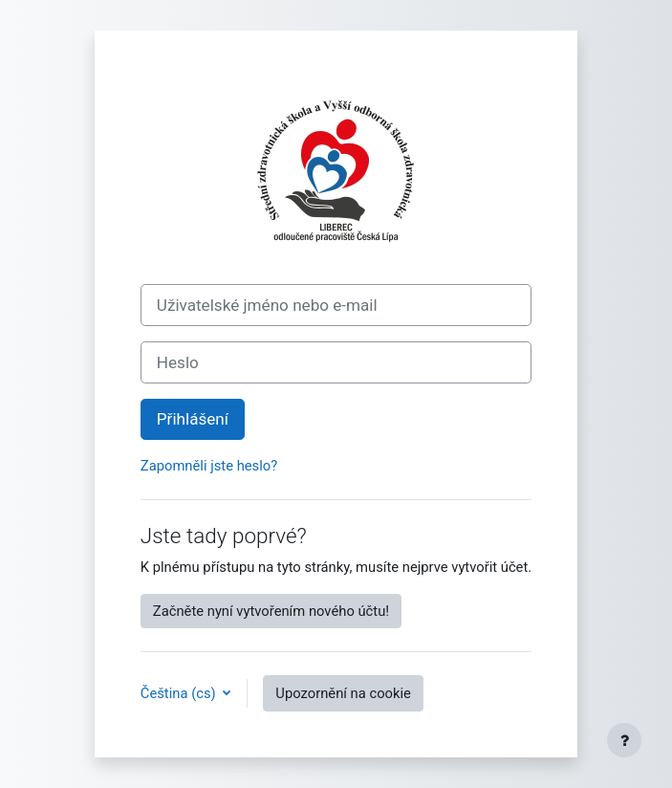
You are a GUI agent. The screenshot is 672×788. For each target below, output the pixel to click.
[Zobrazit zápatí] (624, 740)
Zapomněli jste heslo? (209, 466)
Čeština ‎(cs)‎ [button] (180, 693)
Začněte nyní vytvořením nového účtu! (271, 611)
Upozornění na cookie (343, 693)
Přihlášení (193, 419)
